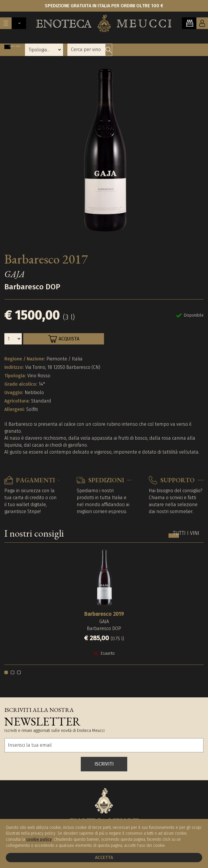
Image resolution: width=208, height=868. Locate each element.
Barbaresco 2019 (104, 614)
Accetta (104, 857)
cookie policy (39, 839)
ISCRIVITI (104, 764)
